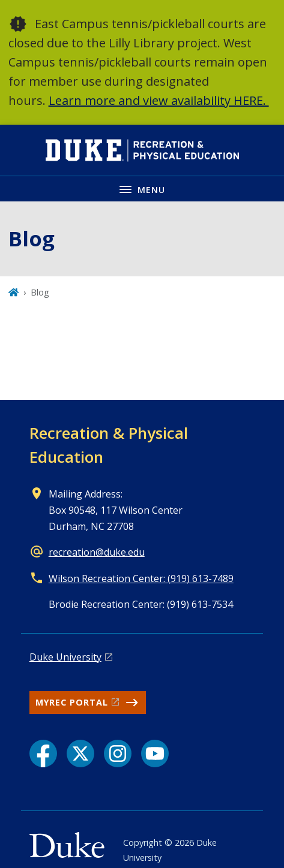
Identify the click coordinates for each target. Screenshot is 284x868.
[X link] (80, 754)
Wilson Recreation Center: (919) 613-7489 (141, 578)
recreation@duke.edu (97, 552)
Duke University (65, 657)
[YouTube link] (155, 754)
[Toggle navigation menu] (142, 189)
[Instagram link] (118, 754)
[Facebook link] (43, 754)
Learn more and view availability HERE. (159, 100)
